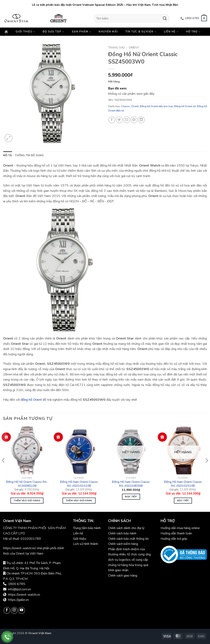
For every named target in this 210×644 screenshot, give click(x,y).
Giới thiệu (25, 32)
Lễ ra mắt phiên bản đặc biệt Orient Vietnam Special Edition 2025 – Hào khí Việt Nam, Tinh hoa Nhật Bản (105, 5)
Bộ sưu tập (53, 32)
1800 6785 (17, 584)
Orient (134, 48)
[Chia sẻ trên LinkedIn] (141, 120)
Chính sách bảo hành (123, 533)
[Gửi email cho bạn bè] (127, 120)
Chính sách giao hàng (123, 576)
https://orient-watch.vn (24, 595)
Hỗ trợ (193, 32)
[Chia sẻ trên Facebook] (112, 120)
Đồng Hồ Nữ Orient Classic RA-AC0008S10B (27, 484)
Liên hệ (171, 32)
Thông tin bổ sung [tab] (29, 155)
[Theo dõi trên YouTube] (22, 610)
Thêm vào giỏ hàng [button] (27, 500)
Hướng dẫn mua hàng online (180, 528)
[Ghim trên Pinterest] (134, 120)
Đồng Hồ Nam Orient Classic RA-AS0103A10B (79, 484)
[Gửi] (165, 18)
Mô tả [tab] (7, 155)
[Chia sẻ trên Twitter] (119, 120)
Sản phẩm (82, 32)
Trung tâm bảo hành (87, 528)
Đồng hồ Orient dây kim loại (156, 106)
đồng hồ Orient (31, 400)
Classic (126, 106)
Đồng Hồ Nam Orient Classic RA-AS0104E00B (131, 484)
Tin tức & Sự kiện (141, 32)
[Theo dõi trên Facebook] (7, 610)
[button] (204, 18)
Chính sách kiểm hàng (123, 544)
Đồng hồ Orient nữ (185, 106)
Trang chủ (116, 48)
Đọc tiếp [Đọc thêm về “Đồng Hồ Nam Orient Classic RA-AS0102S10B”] (183, 500)
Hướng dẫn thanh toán (176, 533)
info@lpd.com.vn (19, 589)
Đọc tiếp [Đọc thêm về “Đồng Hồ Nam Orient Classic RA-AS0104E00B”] (131, 497)
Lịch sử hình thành (86, 544)
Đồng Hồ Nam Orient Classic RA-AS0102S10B (183, 484)
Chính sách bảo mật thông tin (128, 539)
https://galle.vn (18, 600)
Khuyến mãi (108, 32)
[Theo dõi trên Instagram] (14, 610)
